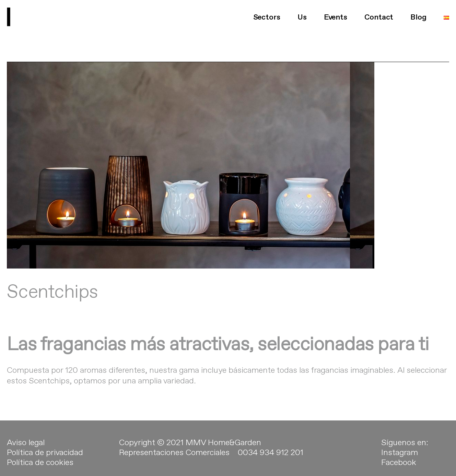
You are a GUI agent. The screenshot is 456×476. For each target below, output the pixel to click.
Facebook (399, 467)
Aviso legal (26, 447)
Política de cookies (40, 467)
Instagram (400, 457)
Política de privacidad (45, 457)
